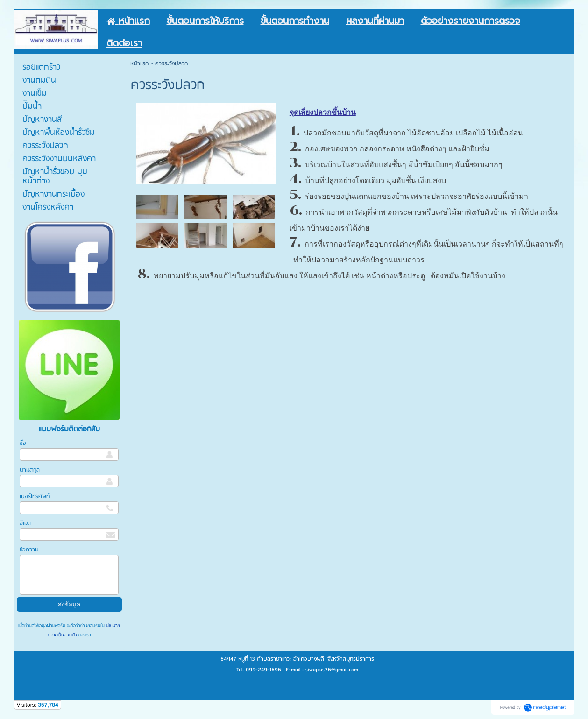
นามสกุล (30, 470)
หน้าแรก (139, 64)
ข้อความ (29, 550)
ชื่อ (23, 443)
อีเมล (25, 523)
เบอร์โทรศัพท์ (35, 497)
